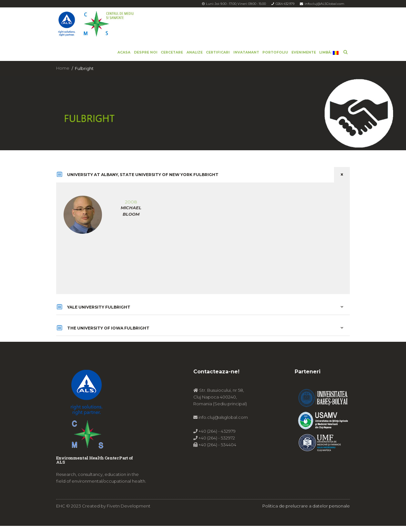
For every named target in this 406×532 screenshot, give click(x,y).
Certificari (218, 52)
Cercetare (172, 52)
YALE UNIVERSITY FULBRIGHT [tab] (203, 310)
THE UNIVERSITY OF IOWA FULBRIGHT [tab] (203, 333)
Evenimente (304, 52)
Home (63, 68)
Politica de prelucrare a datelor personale (306, 512)
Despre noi (146, 52)
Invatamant (246, 52)
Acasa (124, 52)
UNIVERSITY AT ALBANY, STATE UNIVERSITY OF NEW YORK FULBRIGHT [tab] (203, 176)
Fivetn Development (129, 512)
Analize (195, 52)
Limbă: (329, 53)
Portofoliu (275, 52)
